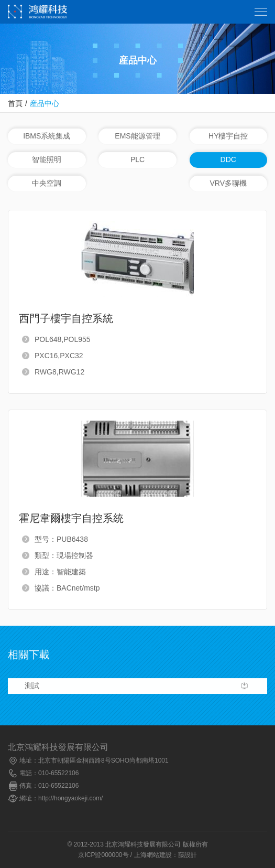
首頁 (15, 103)
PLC (137, 159)
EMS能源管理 (137, 136)
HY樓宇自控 (228, 136)
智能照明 (47, 159)
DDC (228, 159)
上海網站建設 (153, 855)
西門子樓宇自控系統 (66, 318)
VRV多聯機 (228, 183)
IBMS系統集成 (47, 136)
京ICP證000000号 (103, 855)
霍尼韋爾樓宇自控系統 (71, 518)
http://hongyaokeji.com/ (70, 798)
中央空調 (47, 183)
